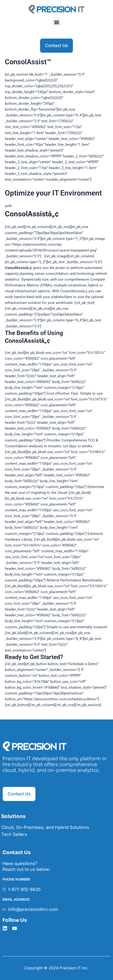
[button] (56, 22)
